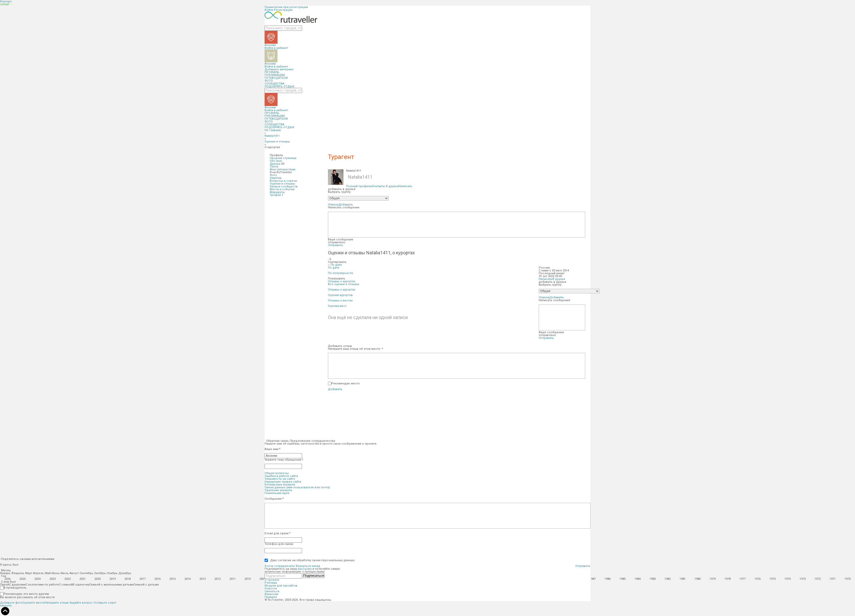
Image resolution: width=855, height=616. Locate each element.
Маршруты (277, 192)
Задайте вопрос (81, 603)
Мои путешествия (283, 169)
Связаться (272, 591)
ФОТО (269, 81)
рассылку (305, 569)
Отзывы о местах (340, 301)
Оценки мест (337, 306)
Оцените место (33, 603)
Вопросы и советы (283, 181)
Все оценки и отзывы (344, 284)
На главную (273, 130)
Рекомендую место (346, 383)
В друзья (392, 186)
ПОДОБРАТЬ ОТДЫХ (279, 86)
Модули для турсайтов (281, 586)
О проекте (272, 580)
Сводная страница (283, 158)
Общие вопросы (277, 473)
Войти (269, 10)
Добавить (346, 205)
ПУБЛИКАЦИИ (275, 75)
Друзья (275, 164)
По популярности (340, 273)
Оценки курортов (340, 295)
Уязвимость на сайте (280, 479)
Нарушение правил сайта (283, 482)
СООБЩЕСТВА (274, 84)
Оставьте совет (105, 603)
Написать (405, 186)
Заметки (276, 178)
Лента (274, 167)
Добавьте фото (11, 603)
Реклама (271, 583)
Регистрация (283, 10)
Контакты (378, 186)
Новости (271, 588)
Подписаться (314, 576)
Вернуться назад (308, 566)
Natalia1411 (272, 136)
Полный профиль (359, 186)
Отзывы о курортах (342, 290)
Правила (271, 597)
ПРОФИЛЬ (272, 72)
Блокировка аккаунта (280, 485)
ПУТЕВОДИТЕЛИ (276, 78)
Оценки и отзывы (277, 142)
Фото (273, 175)
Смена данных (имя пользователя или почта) (297, 487)
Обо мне (276, 161)
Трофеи (275, 195)
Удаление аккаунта (278, 490)
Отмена (333, 205)
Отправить (336, 245)
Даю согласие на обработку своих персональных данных (311, 560)
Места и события (282, 189)
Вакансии (271, 594)
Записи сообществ (284, 187)
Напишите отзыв (57, 603)
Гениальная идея (277, 493)
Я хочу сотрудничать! (280, 566)
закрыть (6, 606)
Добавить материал (279, 69)
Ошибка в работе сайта (281, 476)
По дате (334, 268)
